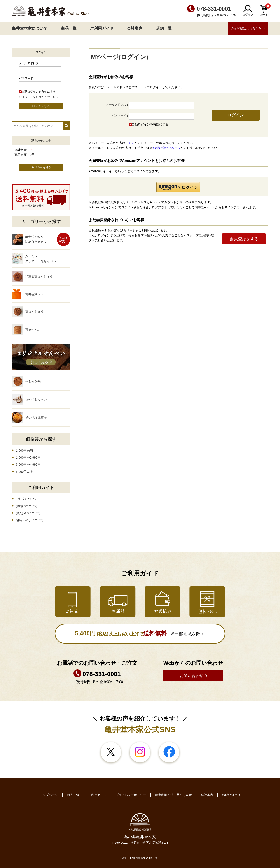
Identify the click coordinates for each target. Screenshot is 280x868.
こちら (130, 143)
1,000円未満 (24, 451)
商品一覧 (69, 28)
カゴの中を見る (41, 167)
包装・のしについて (30, 520)
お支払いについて (28, 513)
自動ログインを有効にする (150, 124)
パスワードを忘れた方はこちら (38, 97)
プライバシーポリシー (131, 795)
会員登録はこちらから (246, 28)
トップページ (49, 795)
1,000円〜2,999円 (28, 458)
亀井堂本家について (30, 28)
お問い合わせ (192, 676)
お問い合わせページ (167, 148)
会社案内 (135, 28)
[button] (178, 187)
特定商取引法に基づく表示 (173, 795)
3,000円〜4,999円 (28, 465)
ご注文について (27, 499)
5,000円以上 (24, 472)
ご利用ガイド (102, 28)
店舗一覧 (164, 28)
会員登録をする (244, 239)
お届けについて (27, 506)
